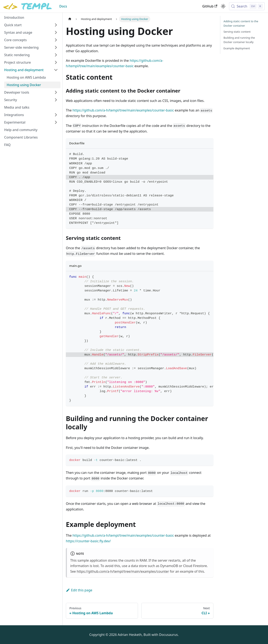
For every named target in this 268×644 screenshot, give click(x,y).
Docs (63, 6)
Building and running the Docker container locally (239, 40)
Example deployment (237, 48)
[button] (31, 25)
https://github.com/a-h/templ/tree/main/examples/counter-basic (123, 110)
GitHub (210, 6)
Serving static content (237, 32)
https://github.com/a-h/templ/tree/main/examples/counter (123, 571)
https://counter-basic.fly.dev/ (88, 541)
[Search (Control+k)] (247, 6)
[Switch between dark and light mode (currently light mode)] (223, 6)
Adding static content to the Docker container (241, 23)
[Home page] (70, 19)
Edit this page (79, 590)
